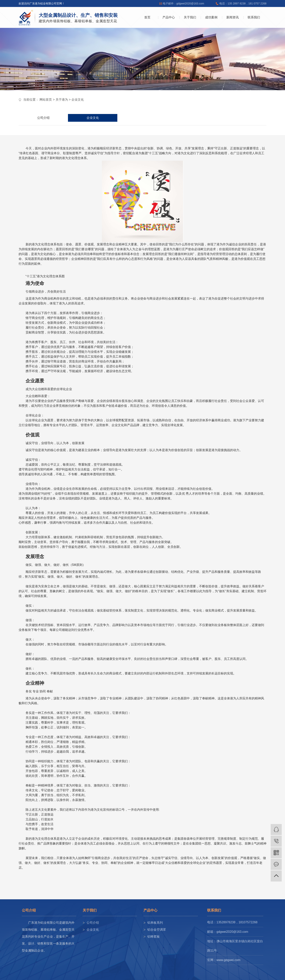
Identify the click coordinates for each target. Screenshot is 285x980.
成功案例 (211, 17)
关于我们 (190, 17)
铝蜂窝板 (154, 937)
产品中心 (169, 17)
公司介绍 (43, 118)
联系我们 (254, 17)
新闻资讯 (233, 17)
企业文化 (93, 118)
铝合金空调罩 (157, 930)
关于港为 (62, 100)
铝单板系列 (155, 923)
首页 (147, 17)
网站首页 (46, 100)
